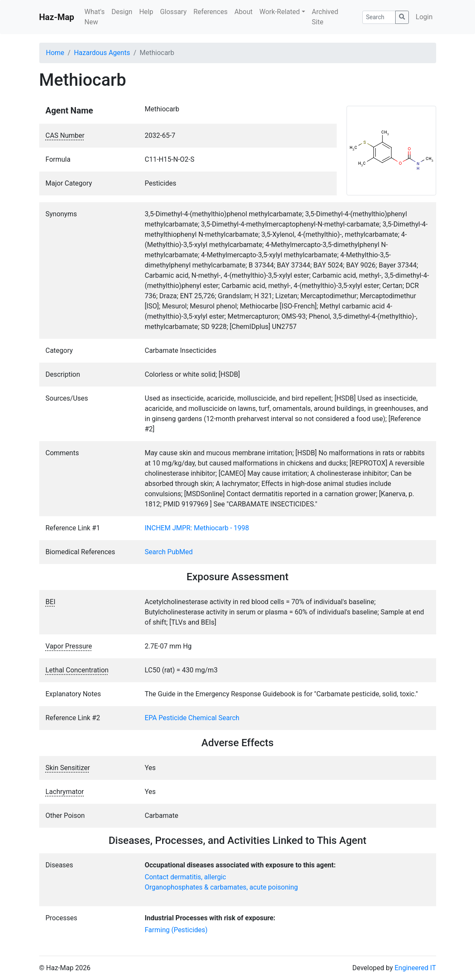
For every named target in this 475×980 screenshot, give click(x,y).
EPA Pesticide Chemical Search (192, 718)
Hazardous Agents (102, 53)
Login (424, 17)
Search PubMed (169, 552)
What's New (95, 17)
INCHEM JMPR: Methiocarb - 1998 (197, 528)
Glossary (173, 12)
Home (55, 53)
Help (146, 12)
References (210, 12)
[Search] (379, 17)
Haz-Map (57, 17)
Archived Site (325, 17)
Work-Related (280, 12)
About (243, 12)
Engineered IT (415, 968)
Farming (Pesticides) (176, 930)
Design (122, 12)
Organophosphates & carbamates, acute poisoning (221, 887)
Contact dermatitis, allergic (185, 877)
